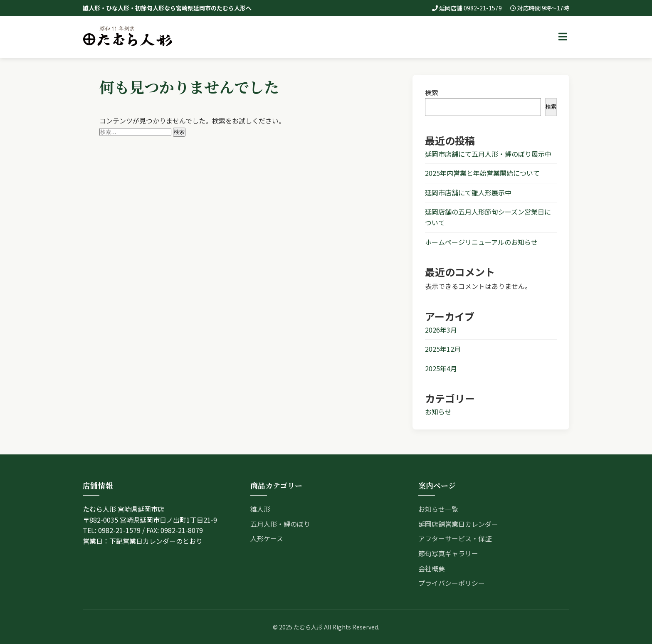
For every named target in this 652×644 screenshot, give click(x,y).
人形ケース (267, 538)
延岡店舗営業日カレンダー (458, 524)
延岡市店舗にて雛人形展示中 (468, 192)
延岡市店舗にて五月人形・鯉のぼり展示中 (488, 154)
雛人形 (260, 509)
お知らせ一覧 (438, 509)
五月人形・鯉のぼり (280, 524)
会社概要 (432, 568)
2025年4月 (441, 368)
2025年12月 (443, 349)
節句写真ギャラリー (448, 553)
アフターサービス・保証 (455, 538)
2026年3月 (441, 330)
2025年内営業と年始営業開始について (482, 173)
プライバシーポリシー (452, 583)
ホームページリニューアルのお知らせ (481, 242)
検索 (432, 92)
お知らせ (438, 412)
